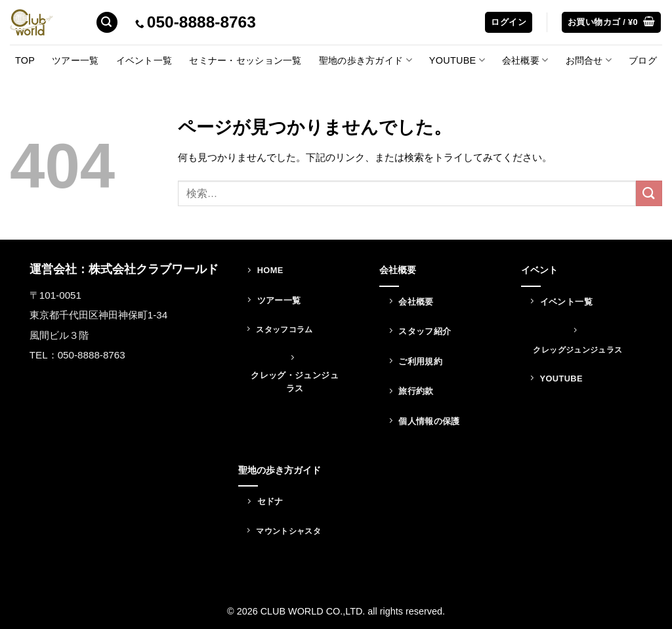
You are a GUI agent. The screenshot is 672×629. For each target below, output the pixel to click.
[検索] (107, 23)
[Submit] (649, 193)
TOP (25, 60)
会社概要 (525, 60)
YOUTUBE (457, 60)
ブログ (643, 60)
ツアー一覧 (75, 60)
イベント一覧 (144, 60)
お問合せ (589, 60)
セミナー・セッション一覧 (245, 60)
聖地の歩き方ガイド (366, 60)
